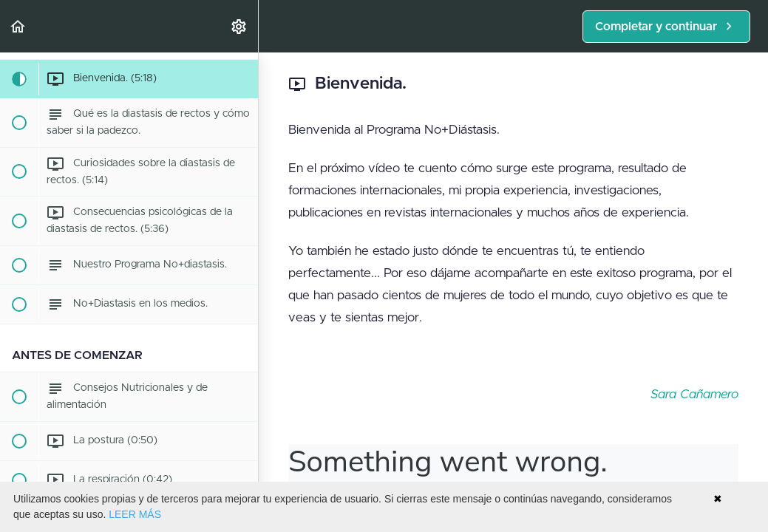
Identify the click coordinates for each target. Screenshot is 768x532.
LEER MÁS (135, 514)
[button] (18, 26)
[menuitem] (239, 26)
